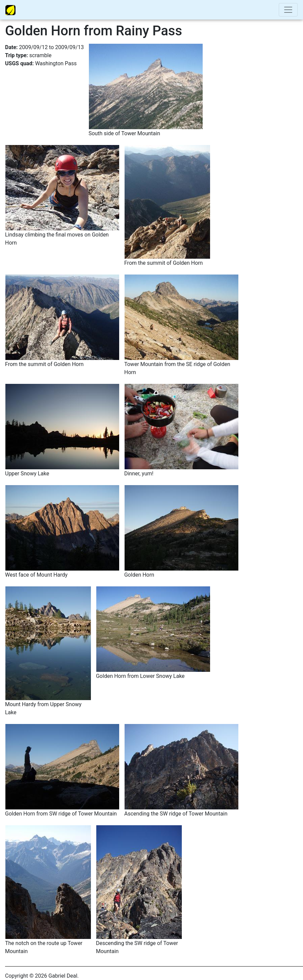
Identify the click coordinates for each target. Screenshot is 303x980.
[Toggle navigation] (288, 10)
